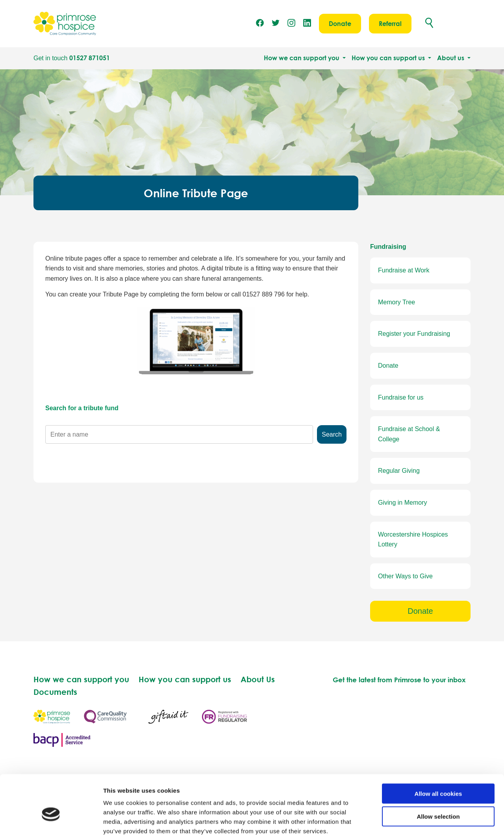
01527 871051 (90, 58)
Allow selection (438, 773)
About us (451, 58)
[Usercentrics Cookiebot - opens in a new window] (51, 820)
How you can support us (389, 58)
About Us (258, 679)
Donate (340, 24)
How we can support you (302, 58)
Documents (55, 692)
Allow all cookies (438, 750)
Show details (413, 819)
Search (332, 434)
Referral (390, 24)
